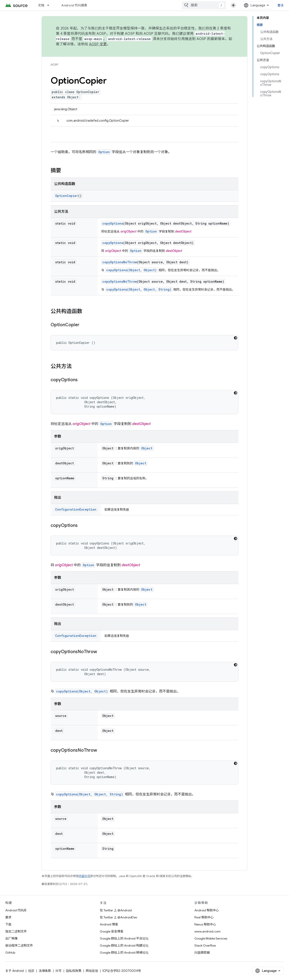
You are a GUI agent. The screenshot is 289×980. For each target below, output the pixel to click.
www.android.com (208, 931)
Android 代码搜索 (74, 5)
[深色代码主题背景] (236, 338)
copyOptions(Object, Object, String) (139, 289)
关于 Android (15, 971)
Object (147, 448)
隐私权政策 (74, 971)
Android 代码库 (16, 910)
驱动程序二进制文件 (19, 945)
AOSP (54, 65)
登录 (281, 5)
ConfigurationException (76, 509)
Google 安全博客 (112, 931)
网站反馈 (92, 971)
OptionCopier (67, 196)
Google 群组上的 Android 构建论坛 (124, 945)
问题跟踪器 (202, 953)
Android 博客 (109, 924)
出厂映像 (11, 938)
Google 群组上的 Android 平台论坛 (124, 938)
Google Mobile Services (211, 938)
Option (104, 152)
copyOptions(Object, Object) (131, 270)
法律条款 (45, 971)
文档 (41, 5)
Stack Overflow (205, 945)
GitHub (10, 953)
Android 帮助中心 (207, 910)
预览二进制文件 (16, 931)
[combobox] (204, 5)
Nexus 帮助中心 (205, 924)
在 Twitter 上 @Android (116, 910)
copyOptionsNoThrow (120, 262)
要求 (8, 917)
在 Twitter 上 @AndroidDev (119, 917)
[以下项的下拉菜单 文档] (50, 5)
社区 (31, 971)
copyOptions (113, 223)
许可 (59, 971)
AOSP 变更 (98, 44)
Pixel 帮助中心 (204, 917)
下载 (8, 924)
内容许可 (84, 876)
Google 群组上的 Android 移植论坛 (124, 953)
